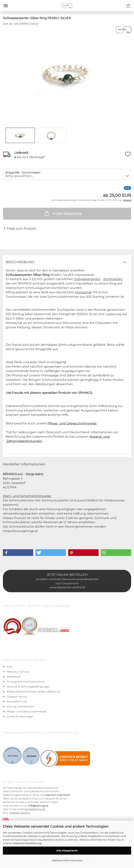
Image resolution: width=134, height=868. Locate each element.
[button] (18, 553)
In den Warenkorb (63, 213)
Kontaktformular (17, 701)
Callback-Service (20, 813)
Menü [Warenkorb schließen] (6, 6)
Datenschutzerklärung (27, 843)
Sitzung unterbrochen (20, 706)
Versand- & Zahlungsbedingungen (28, 687)
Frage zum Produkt (21, 229)
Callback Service (17, 696)
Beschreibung (20, 262)
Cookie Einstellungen (20, 716)
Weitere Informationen (67, 860)
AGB (9, 667)
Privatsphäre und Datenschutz (26, 682)
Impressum (14, 677)
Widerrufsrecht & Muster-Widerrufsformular (34, 691)
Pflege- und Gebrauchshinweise (72, 423)
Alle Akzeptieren (67, 851)
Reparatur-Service (18, 672)
